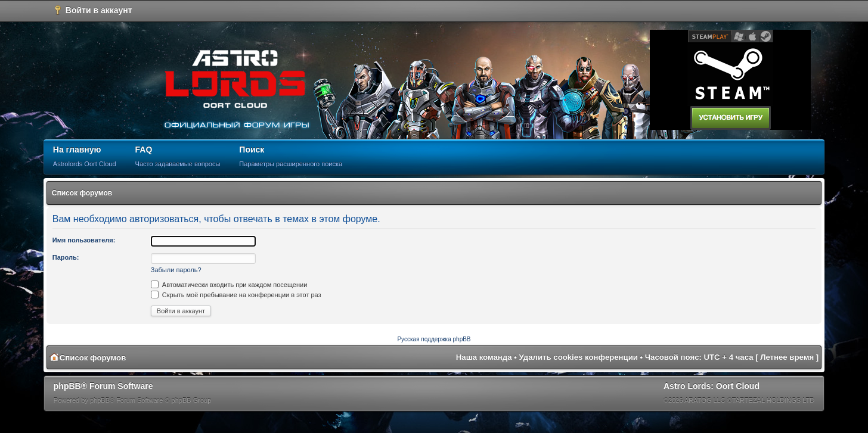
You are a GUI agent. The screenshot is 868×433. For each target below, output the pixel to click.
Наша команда (484, 357)
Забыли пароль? (176, 270)
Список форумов (82, 193)
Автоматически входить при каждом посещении (229, 285)
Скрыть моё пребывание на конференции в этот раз (236, 295)
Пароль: (66, 257)
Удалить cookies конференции (579, 357)
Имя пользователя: (84, 240)
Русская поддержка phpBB (434, 339)
